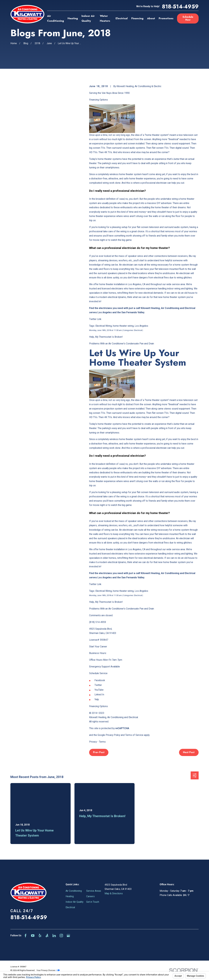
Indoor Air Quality (74, 902)
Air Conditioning (74, 891)
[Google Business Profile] (68, 936)
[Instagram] (61, 936)
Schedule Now (188, 18)
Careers (90, 896)
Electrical (70, 907)
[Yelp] (40, 936)
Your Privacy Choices (48, 970)
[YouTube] (33, 936)
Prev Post (99, 752)
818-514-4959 (180, 6)
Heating (70, 896)
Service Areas (94, 891)
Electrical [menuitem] (122, 18)
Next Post (189, 752)
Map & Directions (114, 893)
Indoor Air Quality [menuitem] (88, 18)
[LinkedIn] (54, 936)
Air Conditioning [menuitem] (55, 18)
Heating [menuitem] (73, 18)
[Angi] (47, 936)
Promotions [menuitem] (166, 18)
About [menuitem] (151, 18)
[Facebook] (26, 936)
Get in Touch (93, 902)
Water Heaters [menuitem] (105, 18)
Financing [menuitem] (137, 18)
